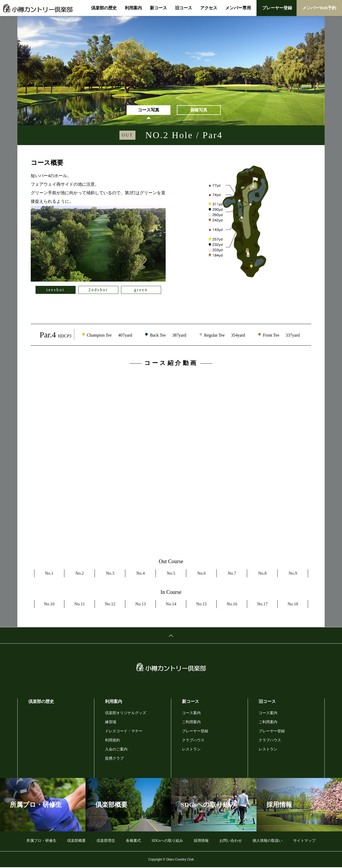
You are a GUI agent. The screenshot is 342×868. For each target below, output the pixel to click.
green (141, 291)
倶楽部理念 (106, 841)
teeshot (56, 291)
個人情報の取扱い (267, 841)
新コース (158, 8)
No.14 (171, 604)
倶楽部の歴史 (104, 8)
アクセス (209, 8)
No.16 (232, 604)
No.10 (49, 604)
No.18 (293, 604)
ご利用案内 (191, 723)
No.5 (171, 574)
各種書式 (133, 841)
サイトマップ (304, 841)
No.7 (232, 574)
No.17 (262, 604)
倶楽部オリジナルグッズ (126, 713)
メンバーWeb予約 (319, 8)
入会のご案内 (116, 750)
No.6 (201, 574)
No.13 (141, 604)
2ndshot (98, 291)
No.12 (110, 604)
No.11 (80, 604)
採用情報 (201, 841)
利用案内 (133, 8)
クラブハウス (193, 741)
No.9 (293, 574)
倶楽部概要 (76, 841)
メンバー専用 (238, 8)
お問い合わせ (231, 841)
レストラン (191, 750)
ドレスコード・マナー (124, 732)
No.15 (201, 604)
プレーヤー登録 (277, 8)
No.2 (80, 574)
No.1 (49, 574)
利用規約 (112, 741)
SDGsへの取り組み (167, 841)
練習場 (111, 723)
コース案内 (191, 713)
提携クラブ (114, 759)
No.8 (262, 574)
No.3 (110, 574)
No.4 (141, 574)
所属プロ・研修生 (41, 841)
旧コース (184, 8)
